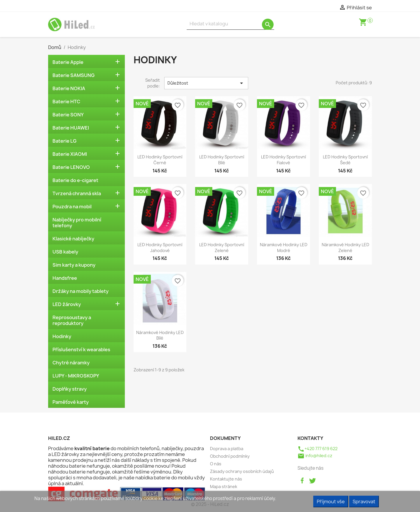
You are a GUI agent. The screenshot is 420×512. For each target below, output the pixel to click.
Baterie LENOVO (71, 167)
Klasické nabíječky (73, 239)
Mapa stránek (224, 486)
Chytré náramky (71, 363)
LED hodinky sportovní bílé (222, 160)
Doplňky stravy (70, 389)
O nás (216, 464)
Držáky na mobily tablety (80, 291)
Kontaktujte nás (226, 479)
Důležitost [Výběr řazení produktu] (206, 83)
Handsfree (65, 278)
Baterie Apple (68, 62)
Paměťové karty (71, 402)
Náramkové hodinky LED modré (284, 248)
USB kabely (65, 252)
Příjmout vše (331, 501)
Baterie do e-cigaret (75, 180)
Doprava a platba (227, 449)
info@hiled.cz (315, 456)
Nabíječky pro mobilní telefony (77, 223)
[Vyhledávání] (230, 24)
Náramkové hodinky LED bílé (160, 335)
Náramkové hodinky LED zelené (345, 248)
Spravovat (364, 501)
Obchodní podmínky (230, 456)
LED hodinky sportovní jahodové (160, 248)
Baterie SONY (68, 115)
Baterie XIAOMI (70, 154)
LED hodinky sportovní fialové (283, 160)
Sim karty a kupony (74, 265)
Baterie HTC (66, 102)
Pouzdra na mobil (72, 207)
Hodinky (62, 336)
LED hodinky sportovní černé (160, 160)
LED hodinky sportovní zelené (222, 248)
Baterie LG (64, 141)
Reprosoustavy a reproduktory (72, 320)
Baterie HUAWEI (71, 128)
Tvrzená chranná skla (77, 193)
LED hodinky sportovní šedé (345, 160)
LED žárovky (67, 304)
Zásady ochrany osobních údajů (242, 471)
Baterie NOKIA (69, 88)
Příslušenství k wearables (81, 350)
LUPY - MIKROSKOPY (76, 376)
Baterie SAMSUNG (73, 75)
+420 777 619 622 (317, 449)
